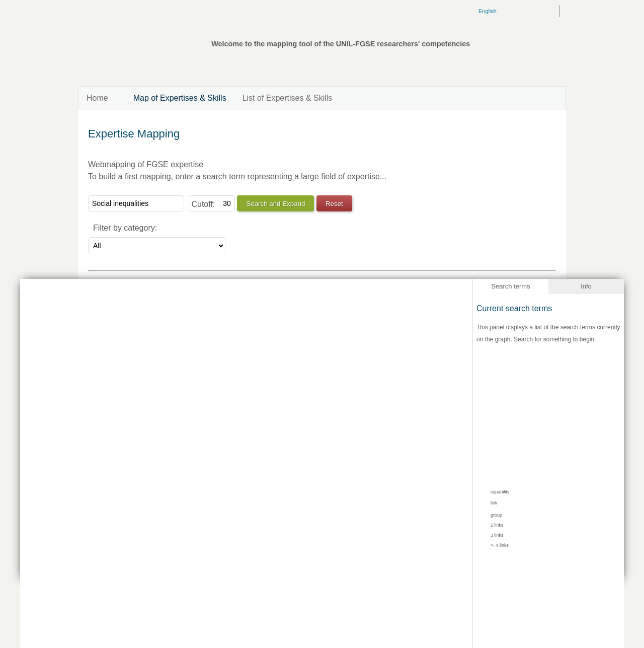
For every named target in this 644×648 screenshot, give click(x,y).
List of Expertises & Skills (288, 98)
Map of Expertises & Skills (180, 98)
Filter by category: (125, 228)
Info (586, 286)
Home (97, 98)
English (488, 11)
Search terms (510, 286)
